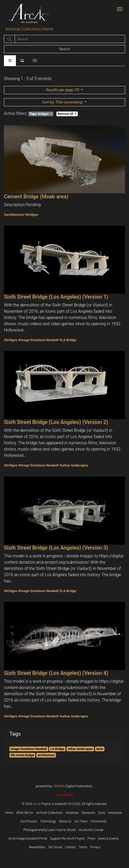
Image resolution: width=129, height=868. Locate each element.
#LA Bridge (68, 340)
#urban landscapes (74, 465)
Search (64, 49)
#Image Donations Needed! (38, 340)
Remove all (67, 114)
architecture (46, 755)
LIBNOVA (59, 786)
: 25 (63, 90)
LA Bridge (57, 749)
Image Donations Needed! (29, 749)
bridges (41, 114)
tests (100, 749)
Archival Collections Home (29, 29)
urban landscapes (80, 749)
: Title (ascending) (63, 102)
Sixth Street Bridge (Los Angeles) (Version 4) (56, 673)
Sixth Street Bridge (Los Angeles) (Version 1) (56, 297)
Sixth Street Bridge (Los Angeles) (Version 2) (56, 422)
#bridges (31, 215)
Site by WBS (64, 795)
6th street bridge (22, 755)
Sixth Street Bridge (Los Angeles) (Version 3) (56, 548)
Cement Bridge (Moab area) (36, 196)
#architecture (14, 215)
